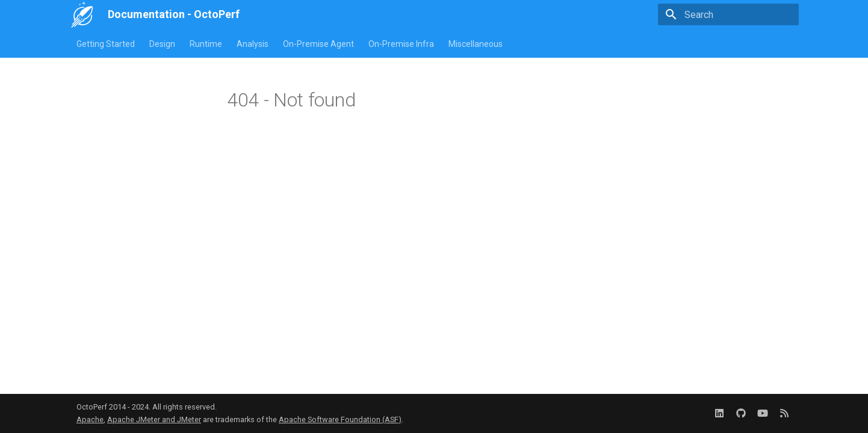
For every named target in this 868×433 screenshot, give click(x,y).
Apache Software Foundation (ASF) (340, 419)
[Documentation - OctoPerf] (82, 14)
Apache (90, 419)
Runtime (206, 44)
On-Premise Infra (401, 44)
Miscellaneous (476, 44)
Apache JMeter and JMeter (154, 419)
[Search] (728, 14)
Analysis (253, 44)
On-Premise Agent (318, 44)
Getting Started (106, 44)
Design (162, 44)
